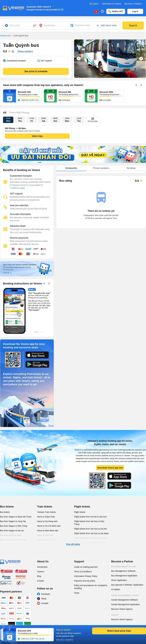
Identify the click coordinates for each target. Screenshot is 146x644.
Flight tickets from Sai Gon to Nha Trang (89, 523)
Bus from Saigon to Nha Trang (14, 526)
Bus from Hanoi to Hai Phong (13, 540)
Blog (39, 576)
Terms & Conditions (83, 572)
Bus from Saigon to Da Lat (12, 531)
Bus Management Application (124, 576)
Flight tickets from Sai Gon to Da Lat (90, 538)
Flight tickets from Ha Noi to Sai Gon (90, 517)
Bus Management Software (123, 571)
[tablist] (101, 168)
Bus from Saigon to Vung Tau (13, 521)
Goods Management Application (125, 604)
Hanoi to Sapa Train (46, 517)
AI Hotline (116, 589)
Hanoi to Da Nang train (47, 521)
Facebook (45, 594)
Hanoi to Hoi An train (46, 540)
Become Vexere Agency (122, 609)
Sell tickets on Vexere (112, 4)
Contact (41, 581)
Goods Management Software (125, 600)
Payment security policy (85, 581)
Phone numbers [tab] (101, 168)
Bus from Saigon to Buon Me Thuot (16, 517)
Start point (15, 25)
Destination (50, 25)
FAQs (77, 593)
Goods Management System (125, 595)
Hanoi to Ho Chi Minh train (49, 526)
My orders (94, 4)
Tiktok (44, 599)
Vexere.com (5, 36)
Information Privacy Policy (86, 576)
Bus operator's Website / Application (127, 585)
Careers (41, 572)
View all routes (73, 544)
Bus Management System (124, 567)
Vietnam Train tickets (46, 512)
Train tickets (45, 507)
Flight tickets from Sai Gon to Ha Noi (90, 529)
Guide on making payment (86, 567)
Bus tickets (7, 507)
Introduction (42, 567)
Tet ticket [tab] (131, 168)
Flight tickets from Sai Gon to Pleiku (90, 543)
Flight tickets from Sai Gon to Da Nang (91, 533)
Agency (115, 615)
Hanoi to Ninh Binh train (48, 531)
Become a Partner (134, 4)
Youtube (45, 603)
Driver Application (119, 580)
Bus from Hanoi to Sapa (11, 535)
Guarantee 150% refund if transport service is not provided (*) (43, 8)
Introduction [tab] (71, 168)
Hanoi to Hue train (45, 535)
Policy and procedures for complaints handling (91, 587)
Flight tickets (82, 507)
